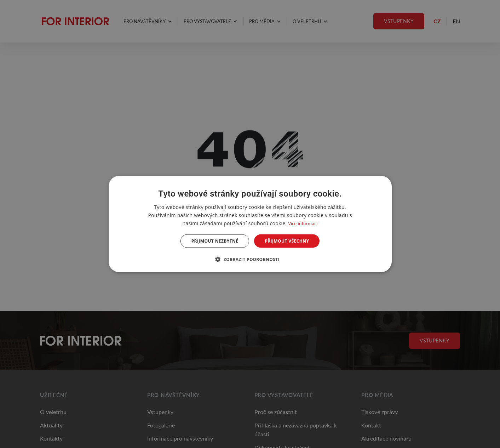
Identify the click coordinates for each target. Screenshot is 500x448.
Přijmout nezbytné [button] (215, 241)
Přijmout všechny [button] (287, 241)
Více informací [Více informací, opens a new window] (303, 223)
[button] (250, 259)
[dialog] (250, 224)
